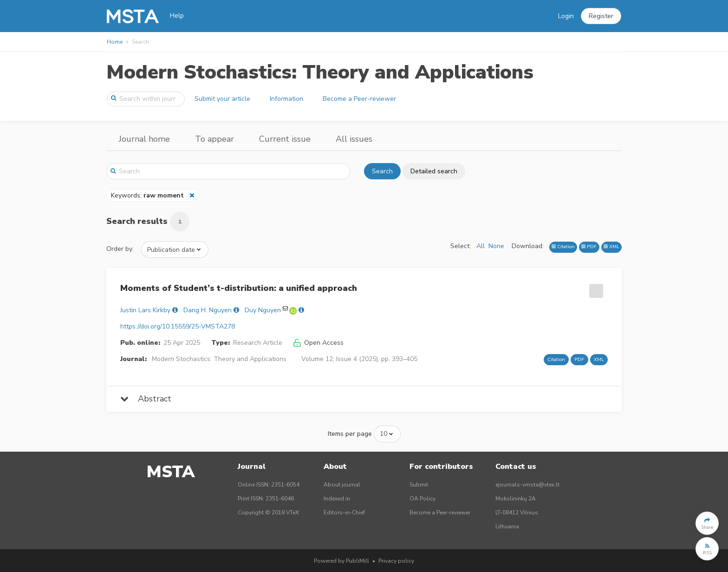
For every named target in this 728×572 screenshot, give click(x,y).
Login (566, 16)
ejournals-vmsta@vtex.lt (527, 485)
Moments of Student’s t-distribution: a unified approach (239, 288)
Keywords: (148, 195)
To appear (214, 139)
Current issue (285, 139)
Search (382, 171)
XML (611, 247)
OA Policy (422, 499)
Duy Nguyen (263, 310)
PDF (589, 247)
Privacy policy (396, 561)
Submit (419, 485)
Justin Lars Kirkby (145, 310)
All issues (354, 139)
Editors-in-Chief (344, 513)
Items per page (350, 434)
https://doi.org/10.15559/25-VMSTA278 (178, 326)
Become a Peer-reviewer (359, 99)
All (481, 246)
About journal (342, 485)
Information (286, 99)
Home (115, 42)
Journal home (144, 139)
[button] (601, 16)
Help (177, 16)
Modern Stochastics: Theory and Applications (320, 72)
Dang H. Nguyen (208, 310)
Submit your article (222, 99)
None (496, 246)
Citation (563, 247)
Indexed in (337, 499)
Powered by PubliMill (341, 561)
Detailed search (434, 171)
